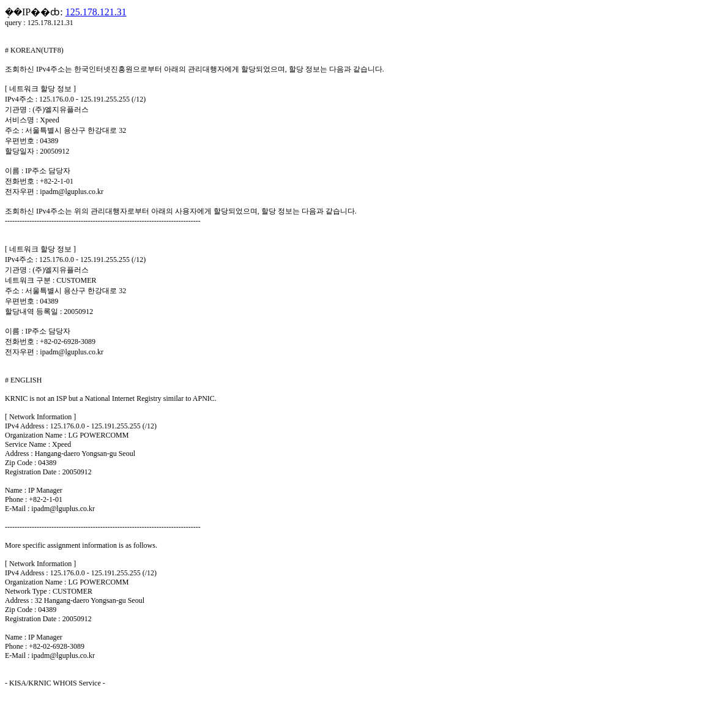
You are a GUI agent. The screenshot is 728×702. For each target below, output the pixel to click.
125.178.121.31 (96, 12)
